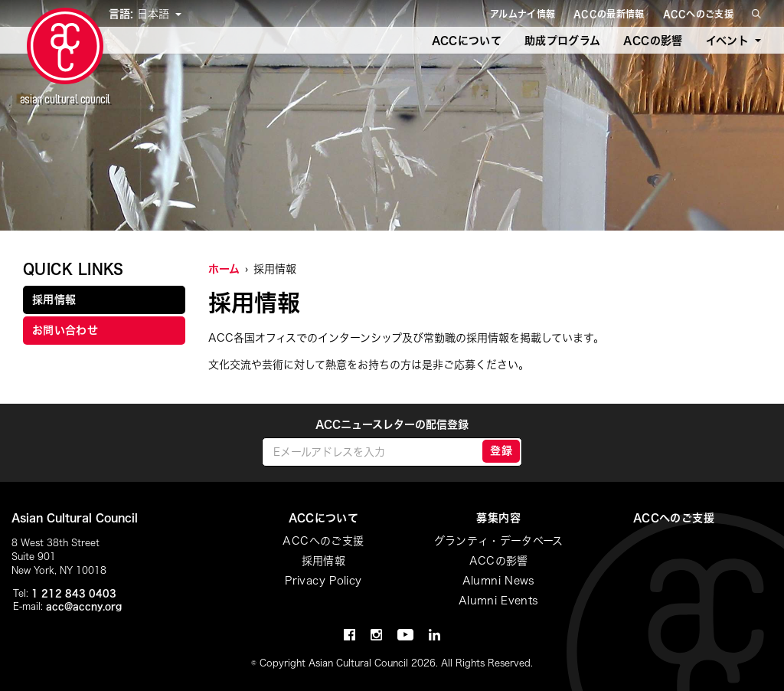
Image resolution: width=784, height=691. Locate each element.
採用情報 (54, 300)
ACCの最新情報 (609, 14)
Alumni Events (499, 601)
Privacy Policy (323, 581)
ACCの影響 (653, 41)
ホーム (224, 269)
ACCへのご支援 (698, 14)
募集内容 (498, 518)
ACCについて (467, 41)
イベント (727, 41)
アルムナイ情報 (523, 14)
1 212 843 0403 (74, 593)
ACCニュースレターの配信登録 (392, 424)
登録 (501, 450)
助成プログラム (562, 41)
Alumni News (499, 581)
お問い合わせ (65, 330)
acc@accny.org (84, 606)
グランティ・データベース (499, 541)
